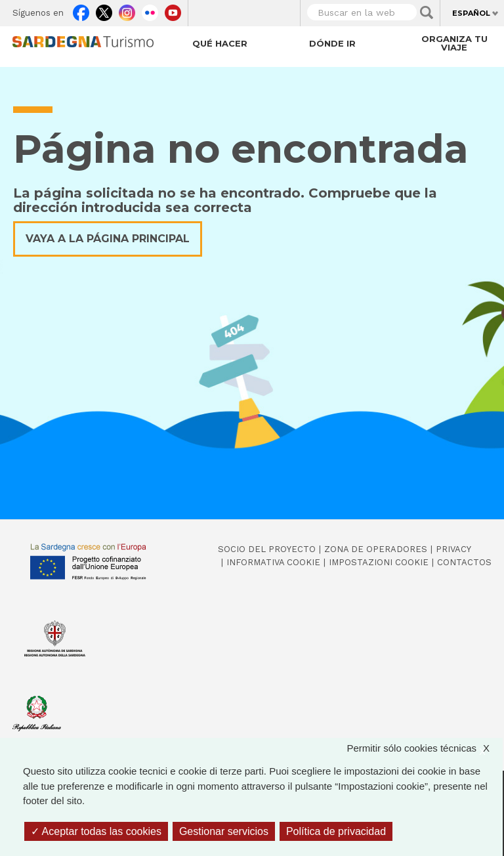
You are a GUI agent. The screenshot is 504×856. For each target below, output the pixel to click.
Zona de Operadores (376, 549)
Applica (427, 12)
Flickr (150, 11)
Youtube (173, 11)
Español (471, 13)
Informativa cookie (273, 562)
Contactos (464, 562)
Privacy (453, 549)
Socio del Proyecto (267, 549)
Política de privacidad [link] (336, 831)
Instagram (127, 11)
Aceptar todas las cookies (96, 831)
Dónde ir (332, 43)
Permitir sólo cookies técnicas (425, 749)
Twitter (104, 11)
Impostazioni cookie (379, 562)
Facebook (81, 11)
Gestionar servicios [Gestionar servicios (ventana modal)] (224, 831)
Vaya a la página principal (108, 239)
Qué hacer (220, 43)
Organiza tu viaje (454, 43)
